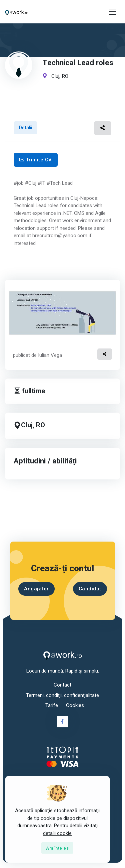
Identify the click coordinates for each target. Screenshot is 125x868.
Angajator (36, 589)
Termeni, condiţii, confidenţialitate (62, 695)
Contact (62, 685)
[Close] (57, 848)
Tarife (52, 705)
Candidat (90, 589)
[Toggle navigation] (113, 12)
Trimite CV (36, 160)
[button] (103, 128)
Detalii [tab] (25, 128)
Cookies (75, 705)
